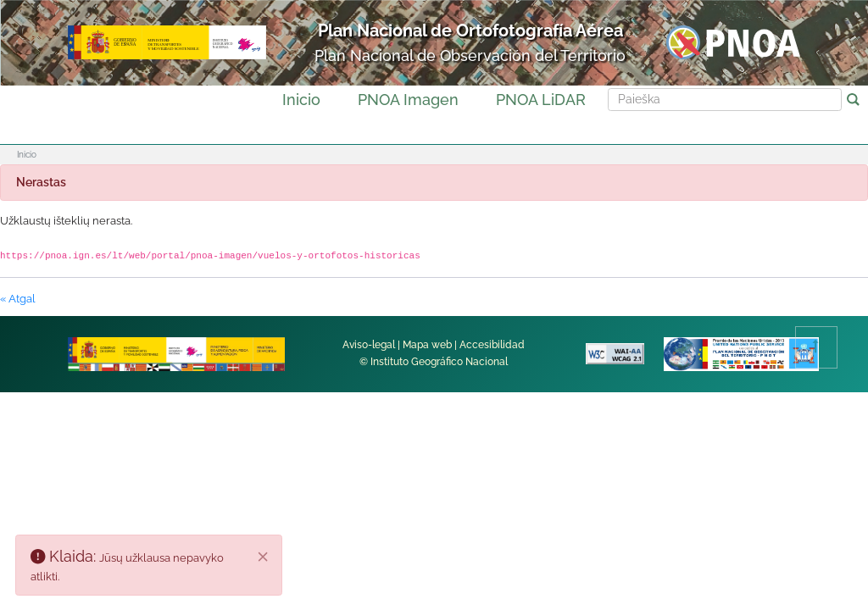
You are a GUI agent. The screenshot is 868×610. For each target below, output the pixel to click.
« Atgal (18, 299)
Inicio (301, 100)
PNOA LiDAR (541, 100)
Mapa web (427, 345)
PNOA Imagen (408, 100)
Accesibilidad (492, 345)
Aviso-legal (369, 345)
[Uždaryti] (264, 557)
